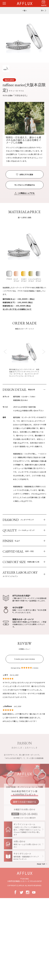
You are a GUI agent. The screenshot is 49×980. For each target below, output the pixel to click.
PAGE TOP (41, 864)
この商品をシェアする (26, 193)
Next (43, 351)
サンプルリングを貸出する (25, 185)
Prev (6, 351)
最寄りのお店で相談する (25, 804)
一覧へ (25, 10)
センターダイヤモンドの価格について (17, 309)
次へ (42, 10)
